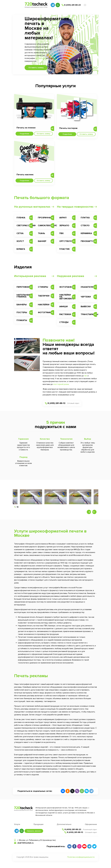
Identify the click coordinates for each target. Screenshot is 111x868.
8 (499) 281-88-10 (56, 403)
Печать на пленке (26, 128)
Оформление (91, 824)
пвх (86, 376)
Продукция (38, 824)
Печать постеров (68, 128)
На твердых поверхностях (75, 207)
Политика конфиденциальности (81, 857)
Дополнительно (64, 824)
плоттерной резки (61, 384)
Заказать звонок (34, 831)
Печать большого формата (42, 198)
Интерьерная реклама (30, 276)
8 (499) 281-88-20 (72, 5)
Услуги (17, 824)
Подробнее (24, 134)
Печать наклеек (25, 175)
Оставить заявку (36, 68)
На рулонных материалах (32, 207)
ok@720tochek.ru (25, 843)
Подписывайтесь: (56, 846)
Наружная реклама (71, 276)
